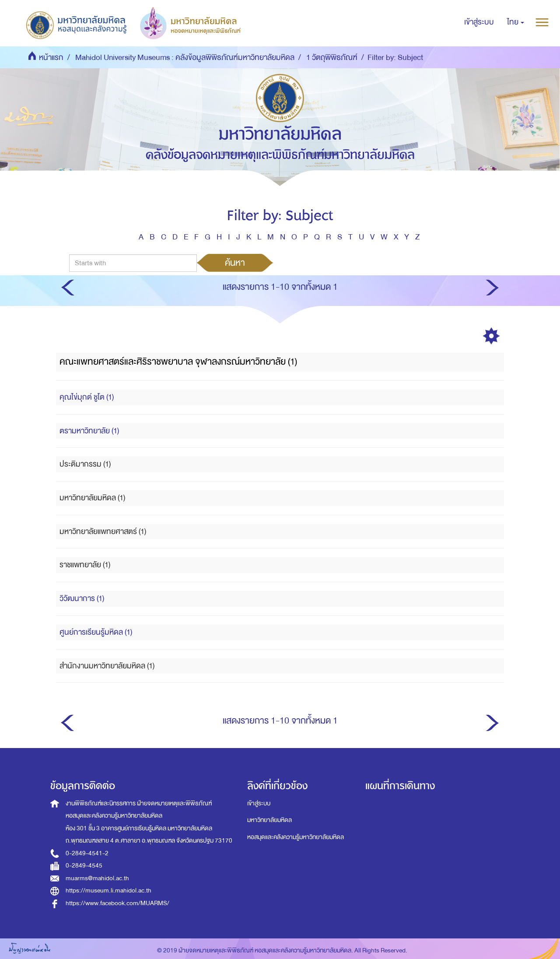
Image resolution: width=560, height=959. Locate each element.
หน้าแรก (51, 58)
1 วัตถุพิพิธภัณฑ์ (332, 58)
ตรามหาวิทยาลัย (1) (89, 431)
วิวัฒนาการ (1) (82, 599)
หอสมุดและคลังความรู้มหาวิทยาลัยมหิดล (296, 837)
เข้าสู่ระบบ (259, 803)
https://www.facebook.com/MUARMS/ (117, 903)
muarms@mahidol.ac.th (97, 878)
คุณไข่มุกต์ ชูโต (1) (87, 397)
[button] (516, 22)
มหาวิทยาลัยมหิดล (269, 820)
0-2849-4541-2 (87, 853)
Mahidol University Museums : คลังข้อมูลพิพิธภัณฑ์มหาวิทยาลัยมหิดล (185, 58)
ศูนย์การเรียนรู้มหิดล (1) (96, 632)
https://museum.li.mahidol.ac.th (108, 890)
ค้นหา (235, 263)
